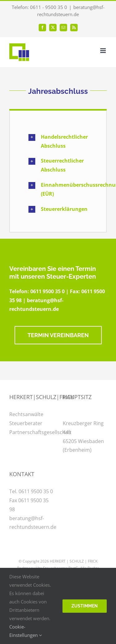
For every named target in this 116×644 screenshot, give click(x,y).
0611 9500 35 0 (47, 291)
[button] (58, 141)
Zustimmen (85, 606)
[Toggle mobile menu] (103, 51)
